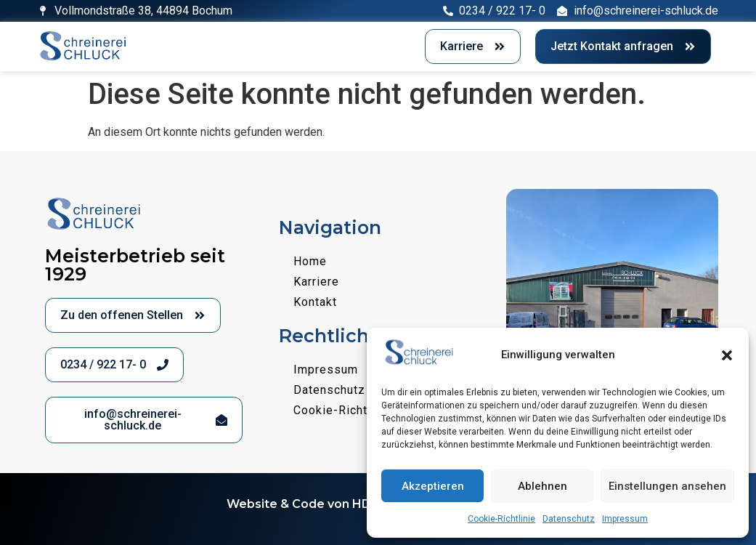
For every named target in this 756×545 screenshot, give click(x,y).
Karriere (316, 282)
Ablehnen (542, 486)
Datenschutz (569, 519)
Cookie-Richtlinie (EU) (357, 410)
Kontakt (315, 302)
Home (310, 261)
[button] (727, 355)
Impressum (625, 519)
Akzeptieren (433, 486)
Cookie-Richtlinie (501, 519)
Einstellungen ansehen (667, 486)
